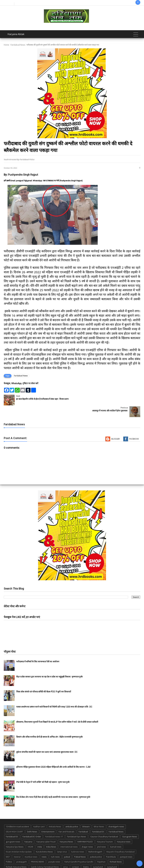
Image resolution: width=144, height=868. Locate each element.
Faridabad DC (98, 820)
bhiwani (86, 815)
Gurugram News (130, 825)
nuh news (55, 845)
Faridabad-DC (12, 825)
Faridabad (83, 820)
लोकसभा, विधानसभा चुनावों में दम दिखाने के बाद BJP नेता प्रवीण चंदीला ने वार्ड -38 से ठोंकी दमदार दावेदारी (57, 710)
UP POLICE (57, 860)
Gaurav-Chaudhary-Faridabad (104, 825)
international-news (69, 835)
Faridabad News (18, 45)
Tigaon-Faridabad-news (17, 860)
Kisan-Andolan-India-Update (19, 840)
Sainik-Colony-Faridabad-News (45, 855)
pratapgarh (22, 850)
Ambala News (55, 815)
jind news (102, 835)
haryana (28, 830)
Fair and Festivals (67, 820)
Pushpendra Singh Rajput (23, 175)
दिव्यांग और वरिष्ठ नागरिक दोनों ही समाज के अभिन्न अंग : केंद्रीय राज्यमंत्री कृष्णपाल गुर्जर (49, 725)
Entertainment (48, 820)
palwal (67, 845)
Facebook (134, 427)
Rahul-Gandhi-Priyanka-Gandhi (79, 850)
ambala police (72, 815)
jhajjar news (87, 835)
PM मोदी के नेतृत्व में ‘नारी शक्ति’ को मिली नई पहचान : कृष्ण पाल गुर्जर (43, 770)
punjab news (54, 850)
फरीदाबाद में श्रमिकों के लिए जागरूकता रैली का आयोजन (38, 650)
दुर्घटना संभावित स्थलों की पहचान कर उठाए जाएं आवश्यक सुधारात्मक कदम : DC (47, 740)
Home (6, 45)
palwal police (96, 845)
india (40, 835)
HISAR (31, 835)
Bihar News (99, 815)
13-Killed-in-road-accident (17, 815)
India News (51, 835)
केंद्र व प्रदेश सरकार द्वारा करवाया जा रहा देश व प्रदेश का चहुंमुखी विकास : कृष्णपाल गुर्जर (49, 665)
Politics (9, 850)
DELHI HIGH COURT (14, 820)
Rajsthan (101, 850)
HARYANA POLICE (85, 830)
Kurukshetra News (44, 840)
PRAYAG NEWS (38, 850)
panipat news (126, 845)
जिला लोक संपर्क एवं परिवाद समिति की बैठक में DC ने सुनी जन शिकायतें (44, 680)
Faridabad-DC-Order (32, 825)
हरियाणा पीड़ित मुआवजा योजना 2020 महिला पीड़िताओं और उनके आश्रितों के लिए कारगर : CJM (53, 755)
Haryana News (66, 830)
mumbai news (31, 845)
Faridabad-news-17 (54, 825)
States (86, 855)
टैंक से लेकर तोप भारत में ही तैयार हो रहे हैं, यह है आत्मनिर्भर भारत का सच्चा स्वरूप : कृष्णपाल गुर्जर (53, 786)
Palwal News (80, 845)
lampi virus (62, 840)
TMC (34, 860)
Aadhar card (39, 815)
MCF (8, 845)
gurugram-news (13, 830)
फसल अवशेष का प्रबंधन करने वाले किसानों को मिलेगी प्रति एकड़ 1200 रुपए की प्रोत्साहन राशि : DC (54, 695)
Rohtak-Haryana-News (16, 855)
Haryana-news (124, 830)
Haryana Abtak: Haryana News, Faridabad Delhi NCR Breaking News (58, 865)
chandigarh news (116, 815)
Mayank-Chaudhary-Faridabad (120, 840)
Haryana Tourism (105, 830)
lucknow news (78, 840)
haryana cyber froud (46, 830)
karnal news (116, 835)
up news (44, 860)
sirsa (65, 855)
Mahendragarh (95, 840)
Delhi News (32, 820)
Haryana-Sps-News (15, 835)
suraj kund (98, 855)
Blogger (116, 427)
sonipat (75, 855)
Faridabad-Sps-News (77, 825)
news (44, 845)
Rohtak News (116, 850)
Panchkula (111, 845)
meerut (17, 845)
